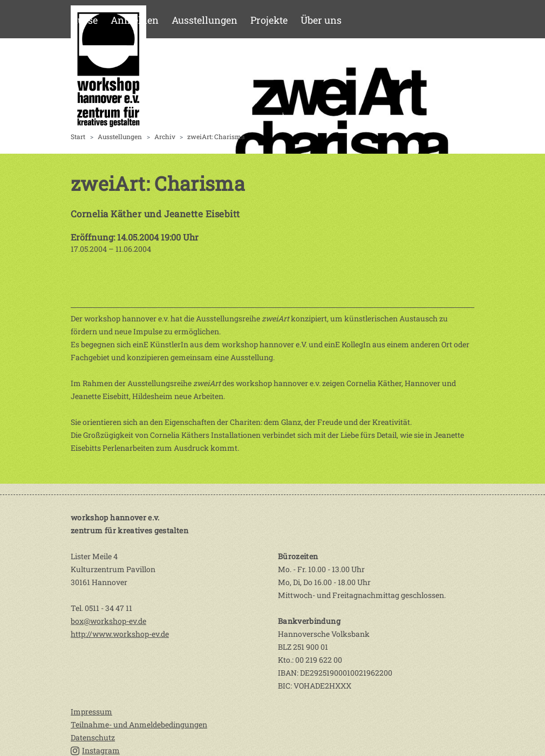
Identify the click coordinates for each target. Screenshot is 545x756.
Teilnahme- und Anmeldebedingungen (139, 724)
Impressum (91, 712)
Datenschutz (93, 737)
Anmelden (135, 20)
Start (78, 136)
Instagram (95, 750)
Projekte (269, 20)
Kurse (84, 20)
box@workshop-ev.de (108, 621)
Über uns (321, 20)
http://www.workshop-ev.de (120, 634)
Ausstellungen (205, 20)
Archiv (165, 136)
